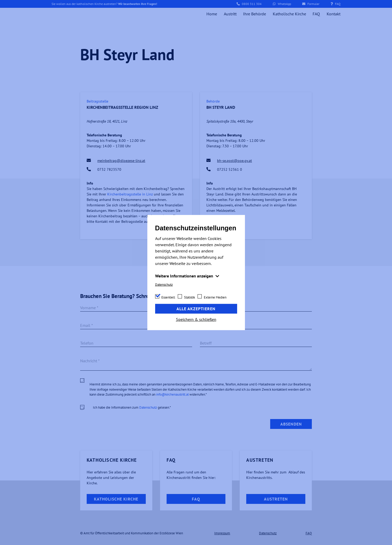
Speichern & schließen (196, 319)
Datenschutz (164, 285)
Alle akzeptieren (196, 309)
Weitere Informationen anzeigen (185, 276)
